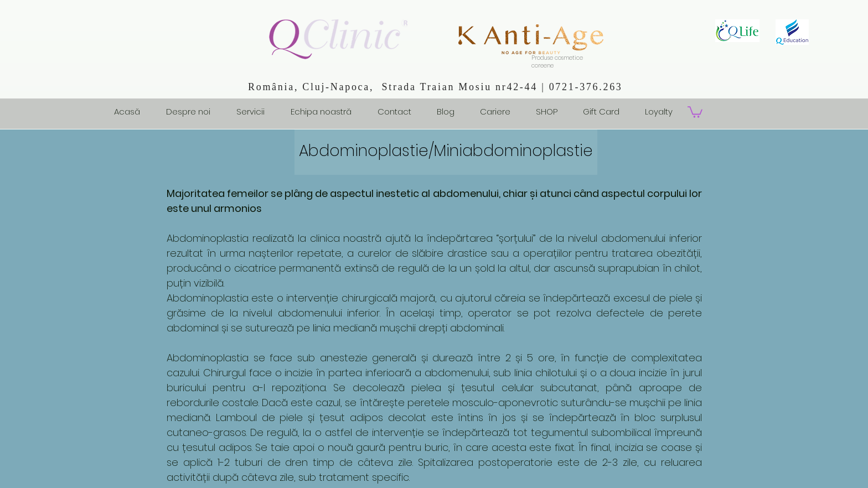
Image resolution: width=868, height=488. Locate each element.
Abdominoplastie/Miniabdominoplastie (446, 151)
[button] (695, 111)
